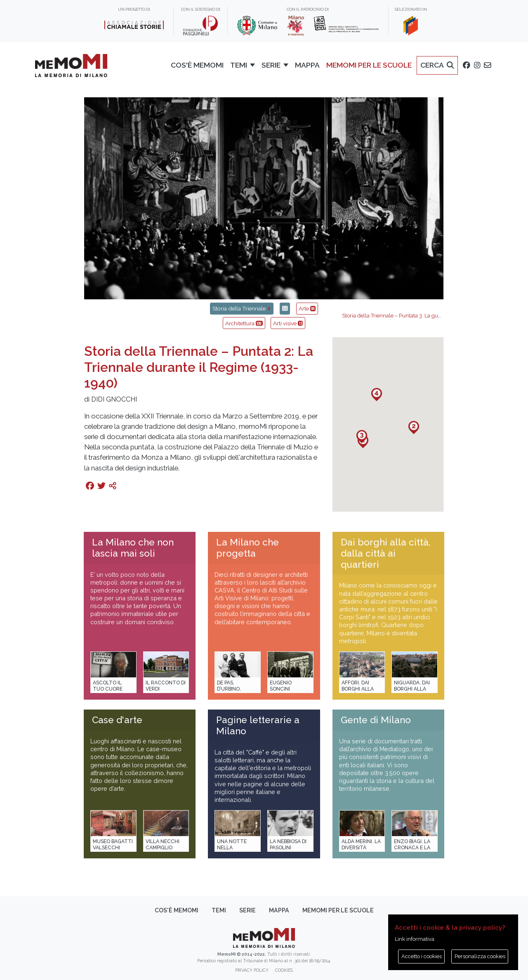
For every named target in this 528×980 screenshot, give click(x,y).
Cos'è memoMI (177, 910)
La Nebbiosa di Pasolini (288, 845)
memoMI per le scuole (338, 910)
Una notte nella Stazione (232, 848)
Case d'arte (117, 720)
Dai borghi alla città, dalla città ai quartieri (385, 553)
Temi (219, 910)
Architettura (244, 323)
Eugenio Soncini (281, 686)
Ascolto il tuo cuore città (108, 689)
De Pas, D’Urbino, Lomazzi (229, 689)
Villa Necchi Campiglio (163, 845)
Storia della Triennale (242, 308)
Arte (307, 308)
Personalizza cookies (480, 956)
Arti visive (288, 323)
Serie (247, 910)
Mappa (279, 910)
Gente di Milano (376, 720)
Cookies (284, 970)
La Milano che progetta (247, 548)
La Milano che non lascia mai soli (133, 548)
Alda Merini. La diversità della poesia (361, 848)
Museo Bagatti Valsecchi (113, 845)
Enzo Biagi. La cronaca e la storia (412, 848)
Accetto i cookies (422, 956)
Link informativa (415, 939)
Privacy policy (252, 970)
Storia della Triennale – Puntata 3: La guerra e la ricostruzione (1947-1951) (434, 316)
